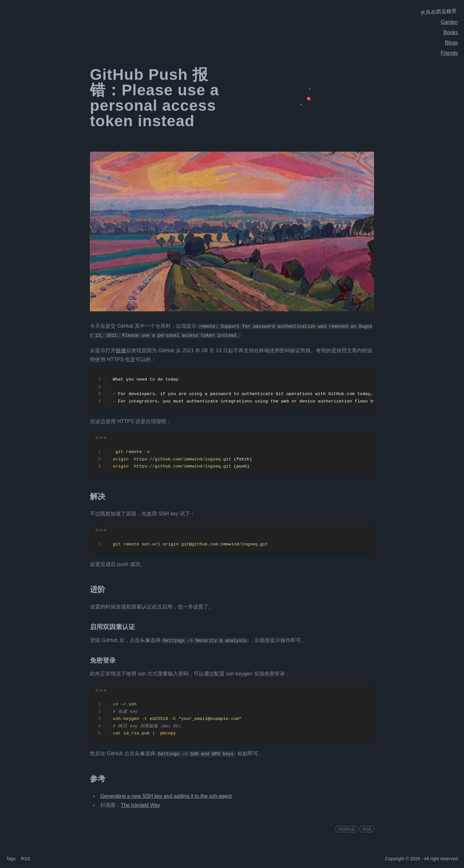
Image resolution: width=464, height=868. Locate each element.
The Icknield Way (140, 805)
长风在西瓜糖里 (439, 12)
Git (368, 829)
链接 (121, 350)
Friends (449, 53)
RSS (26, 859)
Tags (11, 859)
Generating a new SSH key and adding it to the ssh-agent (166, 796)
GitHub (348, 829)
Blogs (451, 43)
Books (450, 32)
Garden (449, 22)
